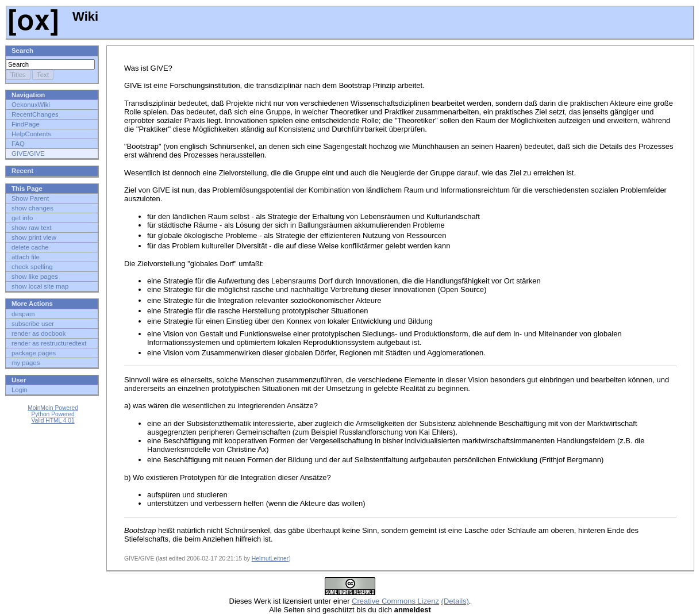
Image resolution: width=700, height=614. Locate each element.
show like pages (35, 277)
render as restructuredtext (49, 343)
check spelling (32, 267)
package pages (34, 353)
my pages (26, 363)
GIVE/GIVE (28, 153)
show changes (32, 208)
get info (22, 218)
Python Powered (53, 414)
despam (23, 314)
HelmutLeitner (270, 559)
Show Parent (30, 198)
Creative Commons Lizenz (395, 601)
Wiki (54, 16)
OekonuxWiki (31, 105)
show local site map (40, 286)
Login (20, 390)
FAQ (18, 144)
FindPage (26, 124)
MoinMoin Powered (53, 408)
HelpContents (31, 134)
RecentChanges (35, 114)
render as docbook (39, 333)
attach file (26, 257)
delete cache (30, 247)
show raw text (32, 228)
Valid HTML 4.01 (53, 421)
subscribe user (33, 324)
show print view (34, 237)
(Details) (455, 601)
